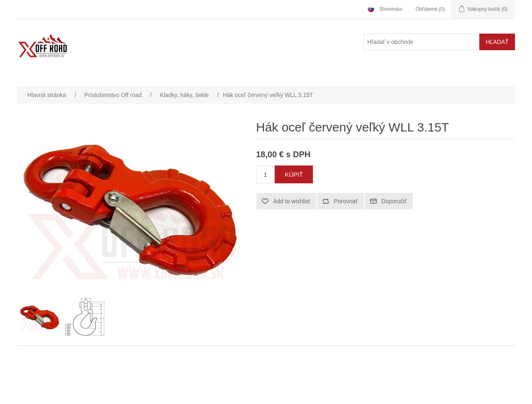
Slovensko (391, 9)
